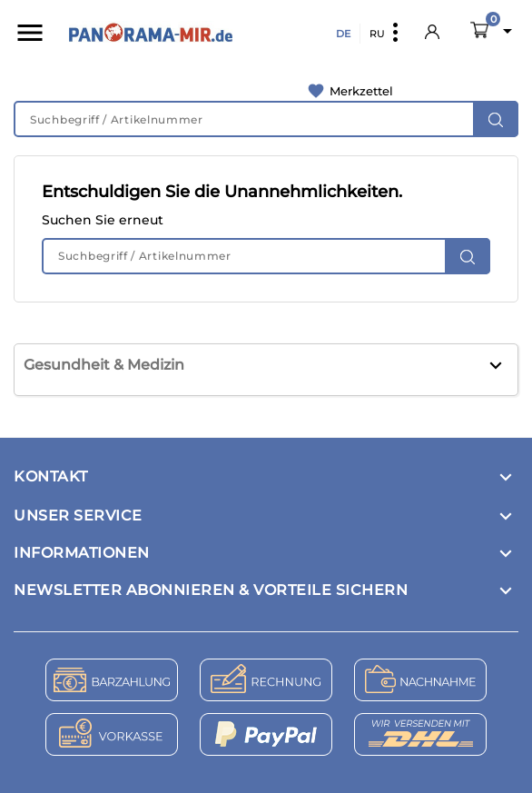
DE (343, 34)
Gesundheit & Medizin (104, 365)
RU (377, 34)
